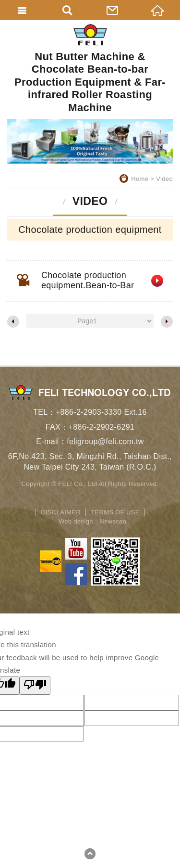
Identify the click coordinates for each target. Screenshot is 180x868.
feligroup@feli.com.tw (105, 441)
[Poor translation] (35, 686)
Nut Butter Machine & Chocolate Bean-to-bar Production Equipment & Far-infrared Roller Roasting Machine (90, 69)
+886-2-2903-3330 (89, 412)
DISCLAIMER (61, 512)
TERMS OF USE (115, 512)
